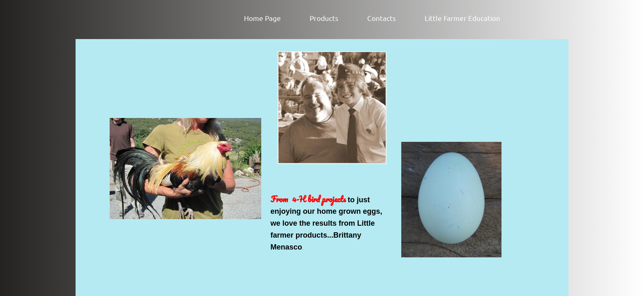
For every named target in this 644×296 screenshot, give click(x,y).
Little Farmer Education (462, 18)
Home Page (262, 18)
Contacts (382, 18)
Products (324, 18)
